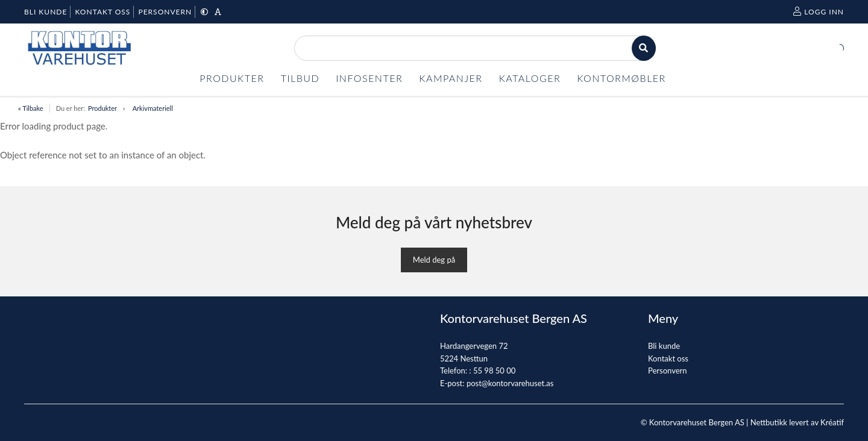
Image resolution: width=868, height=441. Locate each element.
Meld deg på (434, 260)
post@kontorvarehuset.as (510, 383)
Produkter (102, 108)
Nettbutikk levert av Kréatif (797, 422)
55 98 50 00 (494, 371)
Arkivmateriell (153, 108)
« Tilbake (31, 108)
